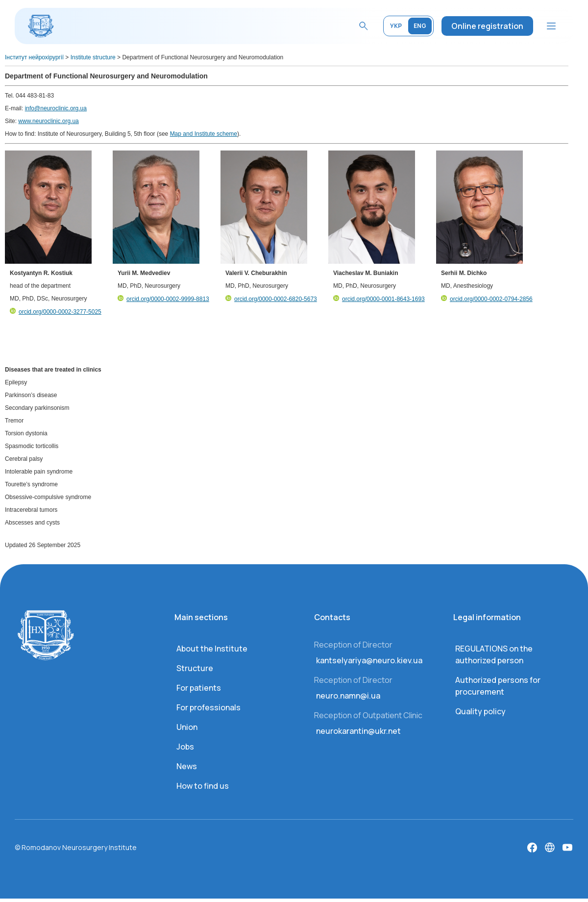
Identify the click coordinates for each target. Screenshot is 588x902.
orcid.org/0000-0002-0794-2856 (487, 299)
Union (187, 727)
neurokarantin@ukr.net (358, 731)
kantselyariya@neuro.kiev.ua (369, 660)
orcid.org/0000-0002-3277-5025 (56, 312)
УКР (396, 26)
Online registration (487, 26)
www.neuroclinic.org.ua (48, 121)
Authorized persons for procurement (498, 686)
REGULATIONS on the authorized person (494, 654)
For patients (199, 688)
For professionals (208, 707)
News (187, 766)
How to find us (203, 786)
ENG (420, 26)
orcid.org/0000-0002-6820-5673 (271, 299)
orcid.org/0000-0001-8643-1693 (379, 299)
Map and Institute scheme (204, 134)
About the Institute (212, 649)
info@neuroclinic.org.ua (56, 108)
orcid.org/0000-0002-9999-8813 (163, 299)
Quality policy (480, 711)
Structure (195, 668)
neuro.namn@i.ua (348, 696)
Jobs (185, 747)
